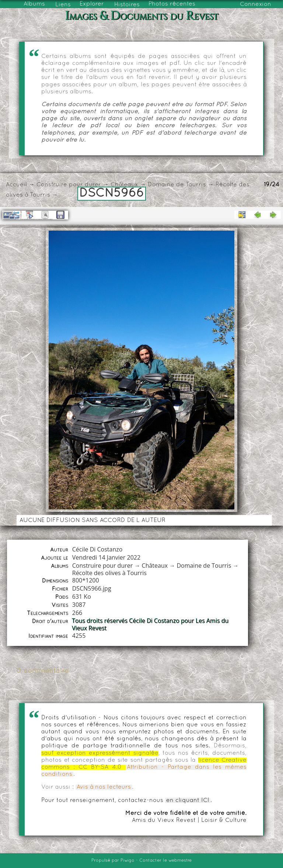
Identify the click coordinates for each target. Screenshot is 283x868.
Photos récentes (172, 4)
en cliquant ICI (188, 800)
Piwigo (127, 861)
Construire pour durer (69, 185)
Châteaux (124, 185)
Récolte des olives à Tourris (109, 573)
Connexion (256, 4)
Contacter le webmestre (165, 861)
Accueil (16, 185)
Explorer (92, 4)
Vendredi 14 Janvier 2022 (106, 557)
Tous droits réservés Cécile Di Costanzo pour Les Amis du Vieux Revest (151, 625)
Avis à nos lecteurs (104, 787)
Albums (34, 4)
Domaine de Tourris (177, 185)
